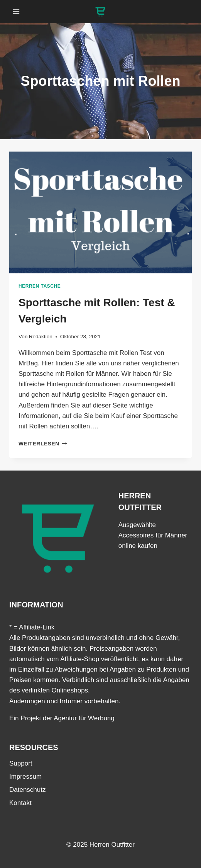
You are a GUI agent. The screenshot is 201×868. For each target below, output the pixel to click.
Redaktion (41, 337)
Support (21, 763)
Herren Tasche (40, 286)
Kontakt (20, 803)
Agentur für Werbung (84, 718)
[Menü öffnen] (16, 11)
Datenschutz (28, 790)
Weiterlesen (43, 444)
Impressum (25, 777)
